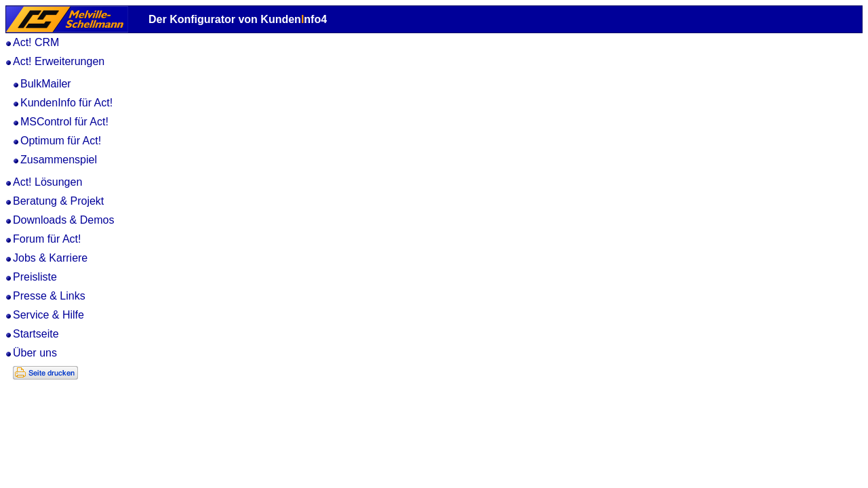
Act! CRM (36, 42)
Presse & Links (49, 296)
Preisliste (35, 277)
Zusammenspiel (59, 160)
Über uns (35, 353)
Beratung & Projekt (58, 201)
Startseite (36, 334)
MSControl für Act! (64, 122)
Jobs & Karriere (50, 258)
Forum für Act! (47, 239)
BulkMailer (46, 84)
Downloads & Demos (63, 220)
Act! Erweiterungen (59, 61)
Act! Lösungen (47, 182)
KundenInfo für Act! (66, 103)
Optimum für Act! (61, 141)
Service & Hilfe (48, 315)
